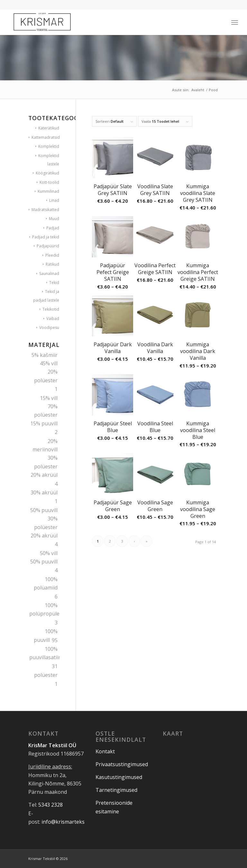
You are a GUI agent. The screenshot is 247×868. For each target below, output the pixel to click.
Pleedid (52, 255)
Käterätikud (49, 128)
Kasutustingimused (119, 777)
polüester (46, 675)
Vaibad (53, 319)
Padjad (53, 228)
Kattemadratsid (46, 137)
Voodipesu (49, 328)
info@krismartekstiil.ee (69, 822)
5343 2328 (50, 805)
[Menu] (235, 22)
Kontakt (105, 751)
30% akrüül (44, 492)
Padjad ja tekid (46, 237)
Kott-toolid (49, 182)
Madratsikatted (45, 210)
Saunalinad (49, 274)
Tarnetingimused (116, 790)
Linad (54, 200)
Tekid (54, 283)
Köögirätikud (47, 173)
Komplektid (49, 146)
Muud (54, 219)
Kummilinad (48, 191)
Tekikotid (51, 309)
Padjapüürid (48, 246)
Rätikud (52, 264)
